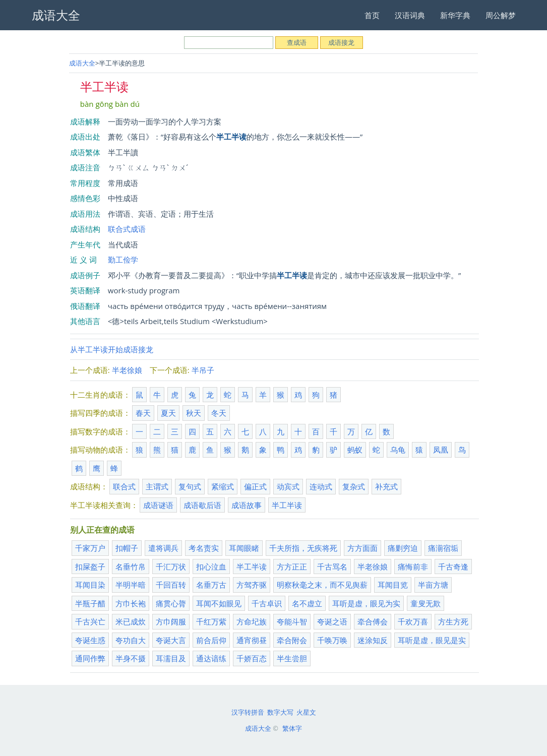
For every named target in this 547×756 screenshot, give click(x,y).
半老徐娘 (127, 370)
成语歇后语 (202, 505)
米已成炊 (131, 621)
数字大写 (280, 712)
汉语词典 (410, 15)
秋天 (194, 413)
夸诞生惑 (90, 640)
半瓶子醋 (90, 603)
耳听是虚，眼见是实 (432, 640)
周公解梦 (501, 15)
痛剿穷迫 (403, 548)
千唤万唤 (332, 640)
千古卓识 (267, 603)
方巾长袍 (131, 603)
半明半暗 (131, 585)
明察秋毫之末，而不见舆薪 (322, 585)
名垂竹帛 (131, 566)
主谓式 (157, 486)
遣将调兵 (163, 548)
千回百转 (171, 585)
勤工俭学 (123, 260)
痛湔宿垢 (443, 548)
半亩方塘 (433, 585)
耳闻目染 (90, 585)
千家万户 (90, 548)
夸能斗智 (292, 621)
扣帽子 (127, 548)
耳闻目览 (393, 585)
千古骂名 (332, 566)
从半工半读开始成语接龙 (112, 349)
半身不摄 (131, 658)
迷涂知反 (373, 640)
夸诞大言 (171, 640)
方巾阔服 (171, 621)
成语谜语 (158, 505)
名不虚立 (307, 603)
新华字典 (455, 15)
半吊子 (203, 370)
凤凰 (441, 450)
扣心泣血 (211, 566)
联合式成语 (127, 229)
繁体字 (292, 728)
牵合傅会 (373, 621)
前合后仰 (211, 640)
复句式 (190, 486)
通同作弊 (90, 658)
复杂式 (354, 486)
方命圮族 (252, 621)
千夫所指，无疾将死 (303, 548)
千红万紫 (211, 621)
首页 (372, 15)
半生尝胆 (292, 658)
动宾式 (288, 486)
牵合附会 (292, 640)
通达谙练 (211, 658)
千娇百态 (252, 658)
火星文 (306, 712)
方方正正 (292, 566)
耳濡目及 (171, 658)
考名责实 (204, 548)
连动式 (321, 486)
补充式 (386, 486)
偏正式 (255, 486)
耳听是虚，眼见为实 (366, 603)
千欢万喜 (413, 621)
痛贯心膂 (171, 603)
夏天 (168, 413)
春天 (143, 413)
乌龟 (398, 450)
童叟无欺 (426, 603)
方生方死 (453, 621)
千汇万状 (171, 566)
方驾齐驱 (252, 585)
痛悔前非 (413, 566)
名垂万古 (211, 585)
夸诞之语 (332, 621)
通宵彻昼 (252, 640)
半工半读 (287, 505)
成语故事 (247, 505)
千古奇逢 (453, 566)
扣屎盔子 (90, 566)
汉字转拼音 (248, 712)
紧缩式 (223, 486)
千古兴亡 (90, 621)
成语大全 (82, 63)
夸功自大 (131, 640)
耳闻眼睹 (244, 548)
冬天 (219, 413)
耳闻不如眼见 (219, 603)
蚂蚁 (355, 450)
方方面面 (362, 548)
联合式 (124, 486)
